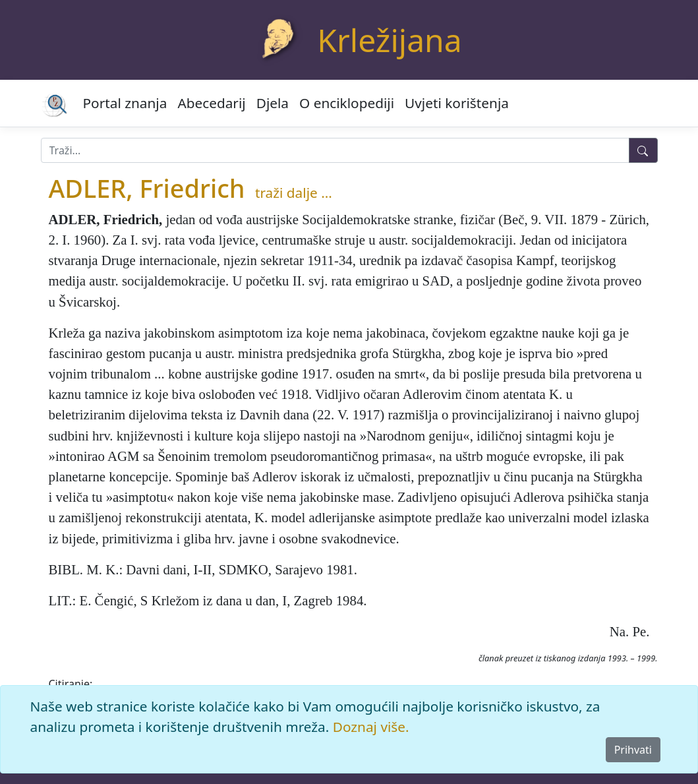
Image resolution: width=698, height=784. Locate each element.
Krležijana (389, 40)
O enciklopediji (347, 103)
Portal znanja (125, 103)
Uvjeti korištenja (457, 103)
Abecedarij (211, 103)
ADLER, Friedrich (147, 188)
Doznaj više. (371, 727)
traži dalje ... (294, 193)
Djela (273, 103)
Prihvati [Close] (633, 750)
